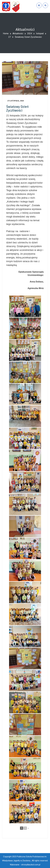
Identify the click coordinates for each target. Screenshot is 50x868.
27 (10, 37)
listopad (40, 33)
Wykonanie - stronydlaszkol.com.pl (25, 865)
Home (6, 33)
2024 (30, 33)
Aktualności (18, 33)
